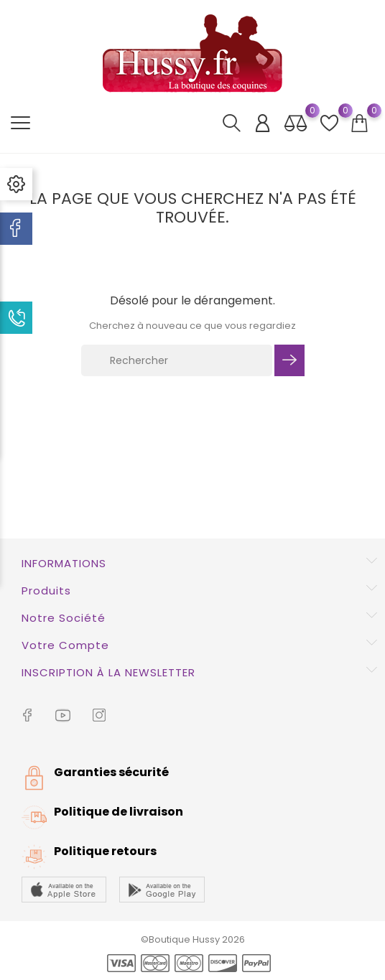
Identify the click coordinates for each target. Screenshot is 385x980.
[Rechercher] (177, 360)
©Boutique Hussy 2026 (193, 939)
